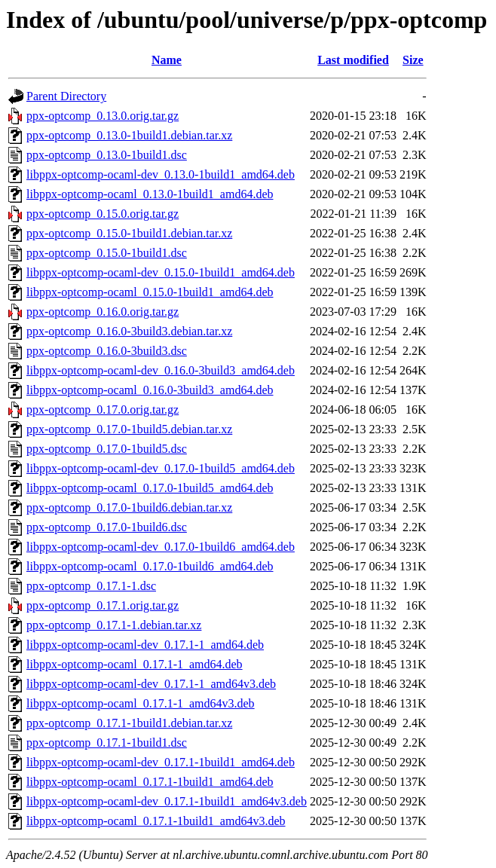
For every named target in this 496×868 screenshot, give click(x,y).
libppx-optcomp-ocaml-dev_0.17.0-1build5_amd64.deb (161, 468)
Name (167, 60)
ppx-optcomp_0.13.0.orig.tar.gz (103, 116)
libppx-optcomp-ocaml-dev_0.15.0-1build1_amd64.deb (161, 272)
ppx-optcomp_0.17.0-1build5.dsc (107, 449)
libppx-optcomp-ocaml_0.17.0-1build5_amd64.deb (150, 488)
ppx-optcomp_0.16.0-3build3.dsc (107, 351)
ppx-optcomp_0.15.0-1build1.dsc (107, 253)
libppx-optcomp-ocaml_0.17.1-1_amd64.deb (135, 664)
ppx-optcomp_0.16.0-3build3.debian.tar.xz (129, 331)
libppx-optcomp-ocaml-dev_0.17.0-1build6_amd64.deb (161, 547)
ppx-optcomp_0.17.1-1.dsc (91, 586)
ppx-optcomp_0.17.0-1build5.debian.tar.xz (129, 429)
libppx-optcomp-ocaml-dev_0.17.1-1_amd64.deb (145, 645)
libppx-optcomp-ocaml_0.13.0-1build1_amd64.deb (150, 194)
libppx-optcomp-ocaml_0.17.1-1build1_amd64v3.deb (156, 821)
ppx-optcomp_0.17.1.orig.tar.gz (103, 605)
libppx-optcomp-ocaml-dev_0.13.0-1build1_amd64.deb (161, 174)
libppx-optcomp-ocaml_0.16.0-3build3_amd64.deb (150, 390)
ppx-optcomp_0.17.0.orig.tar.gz (103, 410)
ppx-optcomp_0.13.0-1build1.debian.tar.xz (129, 135)
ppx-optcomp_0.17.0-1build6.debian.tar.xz (129, 507)
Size (413, 60)
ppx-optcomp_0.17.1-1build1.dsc (107, 743)
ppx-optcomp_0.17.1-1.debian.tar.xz (114, 625)
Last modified (353, 60)
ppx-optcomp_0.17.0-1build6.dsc (107, 527)
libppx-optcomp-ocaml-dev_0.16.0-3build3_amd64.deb (161, 370)
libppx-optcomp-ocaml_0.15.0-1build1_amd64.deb (150, 292)
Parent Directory (66, 96)
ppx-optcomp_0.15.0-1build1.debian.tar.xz (129, 233)
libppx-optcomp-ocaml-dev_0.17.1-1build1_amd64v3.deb (167, 801)
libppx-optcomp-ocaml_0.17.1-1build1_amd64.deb (150, 782)
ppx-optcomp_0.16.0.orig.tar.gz (103, 312)
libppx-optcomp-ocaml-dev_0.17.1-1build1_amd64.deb (161, 762)
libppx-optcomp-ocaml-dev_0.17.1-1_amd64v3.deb (151, 684)
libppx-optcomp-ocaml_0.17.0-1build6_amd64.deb (150, 566)
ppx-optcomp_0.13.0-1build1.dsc (107, 155)
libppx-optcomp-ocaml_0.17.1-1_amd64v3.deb (141, 703)
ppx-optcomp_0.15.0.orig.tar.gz (103, 214)
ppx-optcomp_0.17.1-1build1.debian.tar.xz (129, 723)
